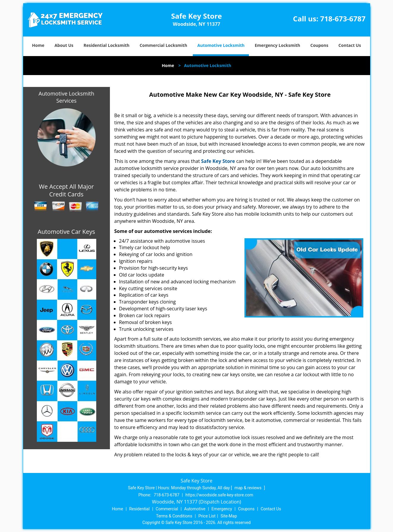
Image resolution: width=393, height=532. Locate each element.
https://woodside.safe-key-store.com (219, 495)
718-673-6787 (343, 19)
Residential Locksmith (106, 45)
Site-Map (229, 516)
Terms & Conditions (174, 516)
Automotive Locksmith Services (66, 97)
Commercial (167, 509)
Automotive (195, 509)
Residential (139, 509)
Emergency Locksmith (277, 45)
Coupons (319, 45)
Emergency (222, 509)
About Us (64, 45)
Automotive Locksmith (221, 45)
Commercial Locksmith (163, 45)
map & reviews (248, 488)
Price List (207, 516)
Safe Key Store (218, 161)
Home (38, 45)
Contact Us (350, 45)
